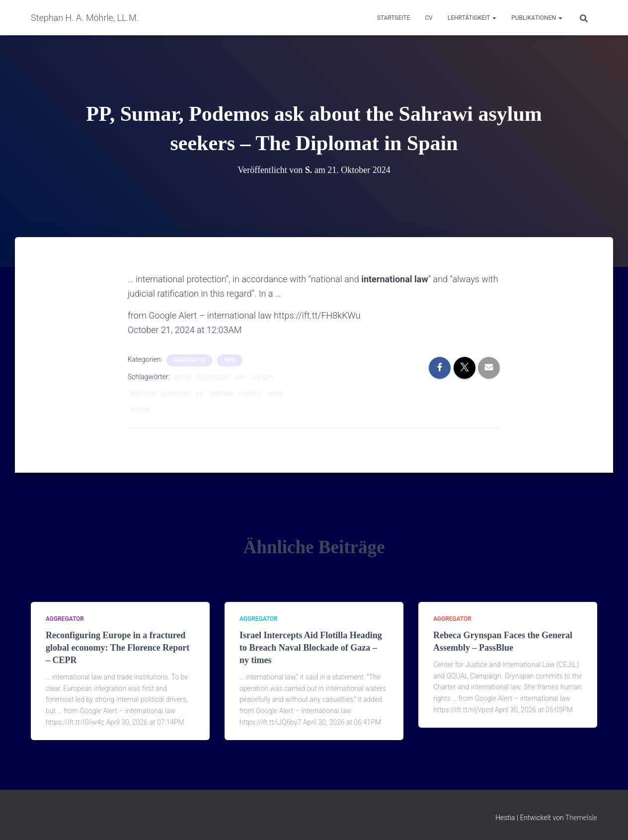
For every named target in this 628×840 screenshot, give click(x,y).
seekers (250, 393)
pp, (200, 393)
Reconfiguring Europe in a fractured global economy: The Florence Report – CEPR (118, 648)
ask (240, 377)
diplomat (144, 393)
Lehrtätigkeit (472, 18)
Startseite (394, 18)
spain (275, 393)
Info (230, 360)
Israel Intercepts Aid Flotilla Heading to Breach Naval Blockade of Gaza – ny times (311, 648)
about (183, 377)
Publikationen (537, 18)
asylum (262, 377)
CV (429, 18)
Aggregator (213, 377)
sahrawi (222, 393)
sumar (140, 409)
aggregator (190, 360)
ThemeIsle (581, 818)
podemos (176, 393)
